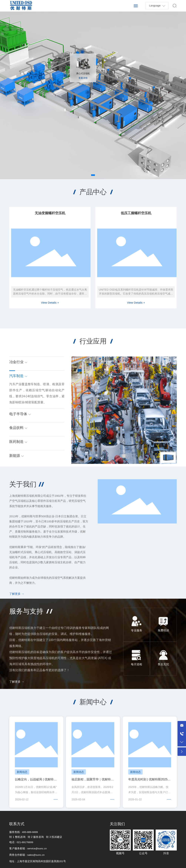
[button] (93, 175)
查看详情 (83, 78)
